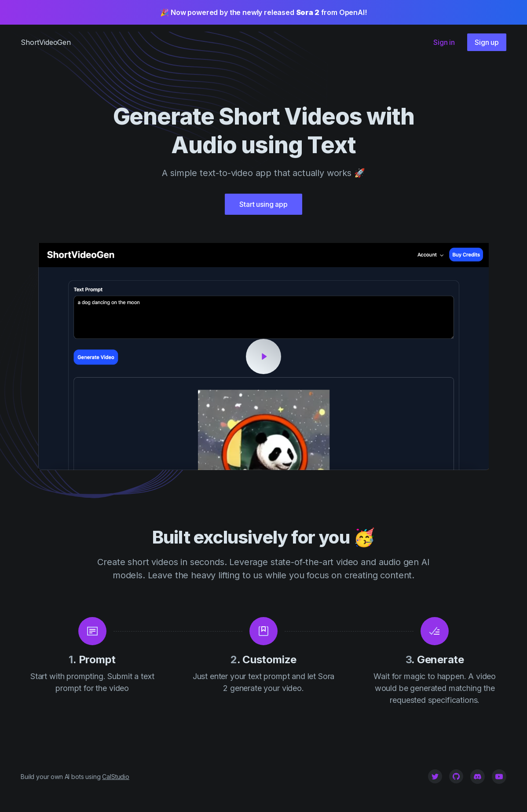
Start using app (263, 204)
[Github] (456, 776)
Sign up (487, 42)
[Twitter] (435, 776)
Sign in (444, 42)
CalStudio (116, 777)
